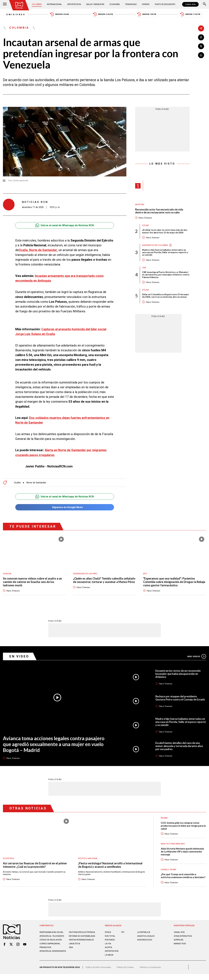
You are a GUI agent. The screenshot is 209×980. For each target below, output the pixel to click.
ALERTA (108, 952)
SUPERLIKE (179, 945)
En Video (20, 656)
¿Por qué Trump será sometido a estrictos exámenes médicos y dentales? (179, 879)
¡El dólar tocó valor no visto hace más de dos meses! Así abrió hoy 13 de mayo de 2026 (165, 232)
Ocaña (17, 482)
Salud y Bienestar (95, 4)
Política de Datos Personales (99, 973)
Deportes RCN (74, 4)
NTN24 (108, 937)
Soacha (7, 573)
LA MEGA (109, 960)
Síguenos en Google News (65, 506)
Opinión (145, 4)
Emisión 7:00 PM (148, 15)
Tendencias (130, 4)
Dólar (146, 226)
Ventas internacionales (82, 949)
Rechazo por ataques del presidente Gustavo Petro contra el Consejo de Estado (177, 698)
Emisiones (13, 15)
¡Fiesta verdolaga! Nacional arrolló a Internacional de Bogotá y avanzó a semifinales (111, 866)
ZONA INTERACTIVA (183, 941)
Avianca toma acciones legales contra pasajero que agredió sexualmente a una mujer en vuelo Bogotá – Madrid (55, 744)
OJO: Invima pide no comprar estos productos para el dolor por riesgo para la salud (181, 827)
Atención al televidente (52, 943)
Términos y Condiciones (152, 973)
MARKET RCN (180, 949)
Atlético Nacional (89, 859)
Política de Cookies (127, 973)
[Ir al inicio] (19, 5)
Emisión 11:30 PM (193, 15)
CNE (144, 269)
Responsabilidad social (52, 937)
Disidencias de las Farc (86, 573)
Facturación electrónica (76, 939)
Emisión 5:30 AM (58, 15)
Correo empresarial (50, 953)
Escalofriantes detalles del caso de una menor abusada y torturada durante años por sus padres (180, 747)
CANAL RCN (190, 4)
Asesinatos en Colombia (156, 246)
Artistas (140, 205)
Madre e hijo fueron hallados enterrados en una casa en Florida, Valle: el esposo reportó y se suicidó (166, 254)
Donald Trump (169, 871)
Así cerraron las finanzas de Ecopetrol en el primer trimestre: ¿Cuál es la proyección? (36, 866)
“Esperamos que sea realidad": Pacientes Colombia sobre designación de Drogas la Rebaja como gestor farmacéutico (170, 582)
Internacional (54, 4)
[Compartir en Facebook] (201, 37)
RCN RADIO (110, 945)
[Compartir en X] (201, 47)
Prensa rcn (46, 957)
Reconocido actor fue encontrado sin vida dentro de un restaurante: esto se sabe (161, 212)
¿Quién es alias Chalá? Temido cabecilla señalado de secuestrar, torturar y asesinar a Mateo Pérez (103, 582)
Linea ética (75, 953)
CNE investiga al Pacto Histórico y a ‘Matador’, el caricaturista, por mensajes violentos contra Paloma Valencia (163, 276)
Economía (114, 4)
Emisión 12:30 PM (103, 15)
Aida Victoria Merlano (174, 845)
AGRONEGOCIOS (145, 945)
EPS (145, 573)
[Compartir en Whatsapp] (201, 56)
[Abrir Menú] (5, 4)
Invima (164, 818)
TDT (123, 937)
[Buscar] (205, 4)
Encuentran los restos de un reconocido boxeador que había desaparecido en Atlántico (180, 674)
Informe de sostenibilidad (77, 945)
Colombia (37, 4)
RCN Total (110, 941)
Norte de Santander (36, 482)
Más (196, 656)
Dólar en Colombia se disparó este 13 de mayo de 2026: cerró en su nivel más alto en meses (164, 299)
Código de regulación (51, 949)
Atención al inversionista (53, 961)
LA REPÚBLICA (144, 937)
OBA (71, 957)
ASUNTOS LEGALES (146, 941)
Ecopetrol (9, 859)
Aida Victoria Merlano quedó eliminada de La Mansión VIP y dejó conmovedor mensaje (183, 853)
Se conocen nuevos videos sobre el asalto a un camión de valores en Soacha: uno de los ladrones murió (33, 582)
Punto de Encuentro (164, 4)
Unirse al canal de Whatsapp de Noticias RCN (65, 226)
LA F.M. (108, 949)
